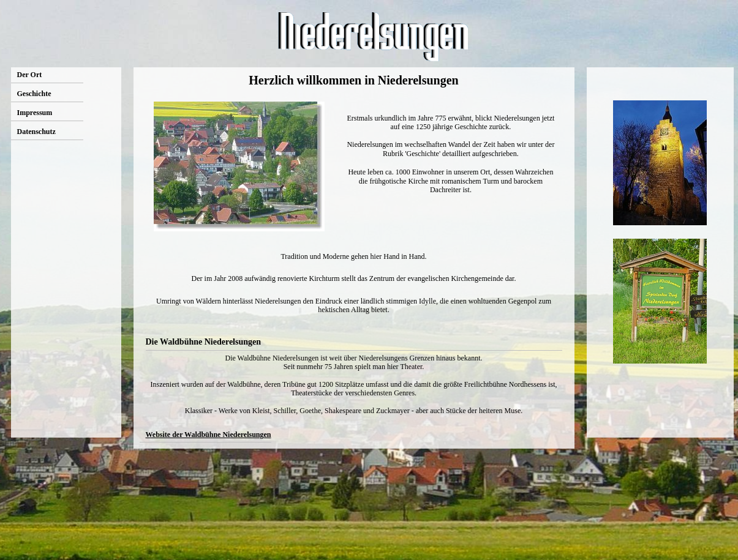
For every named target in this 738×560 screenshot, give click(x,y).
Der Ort (30, 75)
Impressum (35, 113)
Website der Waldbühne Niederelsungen (209, 435)
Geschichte (34, 94)
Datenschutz (36, 132)
